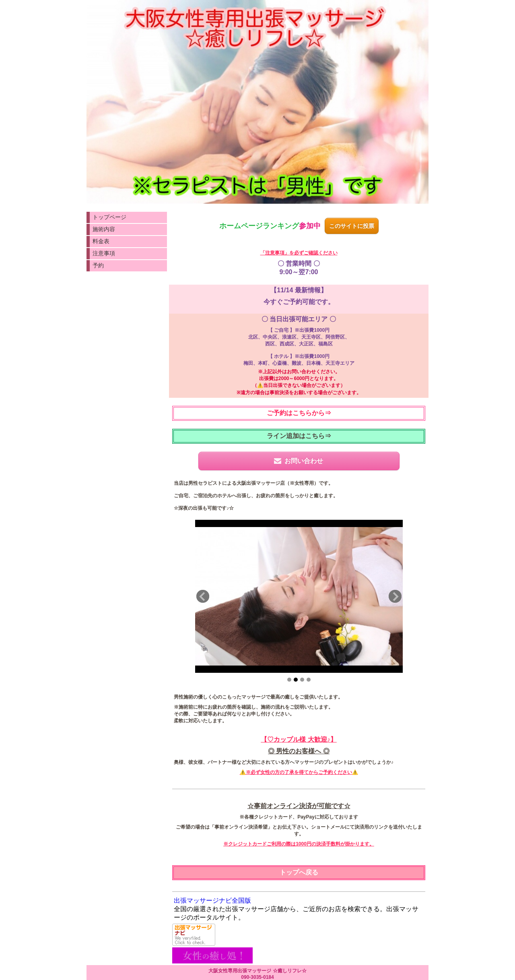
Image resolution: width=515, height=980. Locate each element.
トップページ (109, 217)
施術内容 (104, 229)
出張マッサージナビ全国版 (212, 900)
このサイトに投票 (352, 226)
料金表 (101, 241)
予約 (98, 265)
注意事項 (104, 253)
